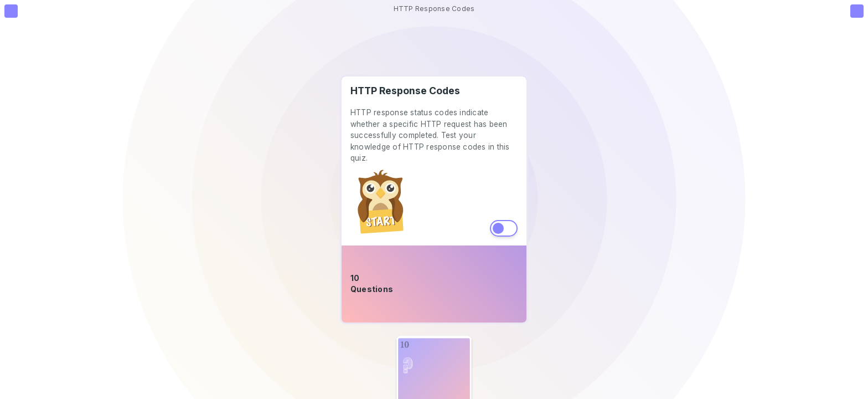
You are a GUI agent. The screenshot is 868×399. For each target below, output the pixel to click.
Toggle (504, 228)
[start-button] (381, 203)
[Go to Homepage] (11, 11)
